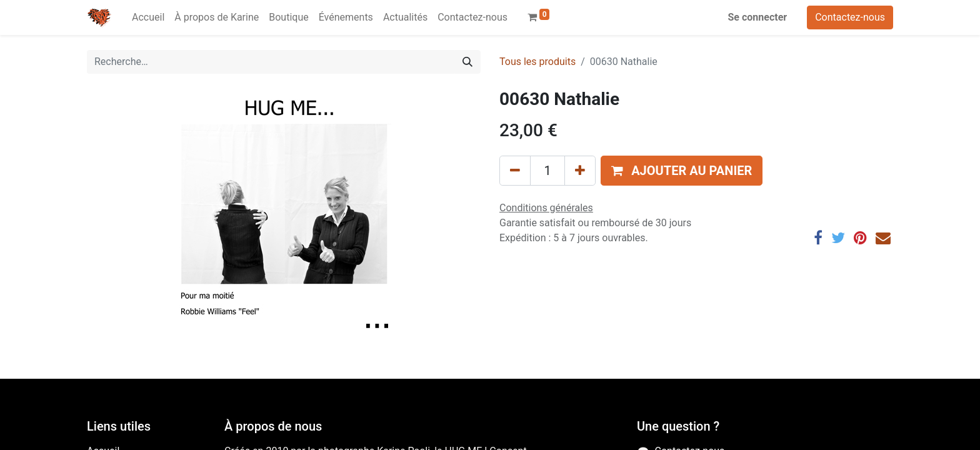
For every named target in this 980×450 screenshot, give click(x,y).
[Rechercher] (467, 62)
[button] (682, 171)
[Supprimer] (515, 171)
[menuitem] (148, 17)
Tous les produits (537, 62)
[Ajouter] (580, 171)
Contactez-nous (850, 17)
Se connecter (758, 17)
